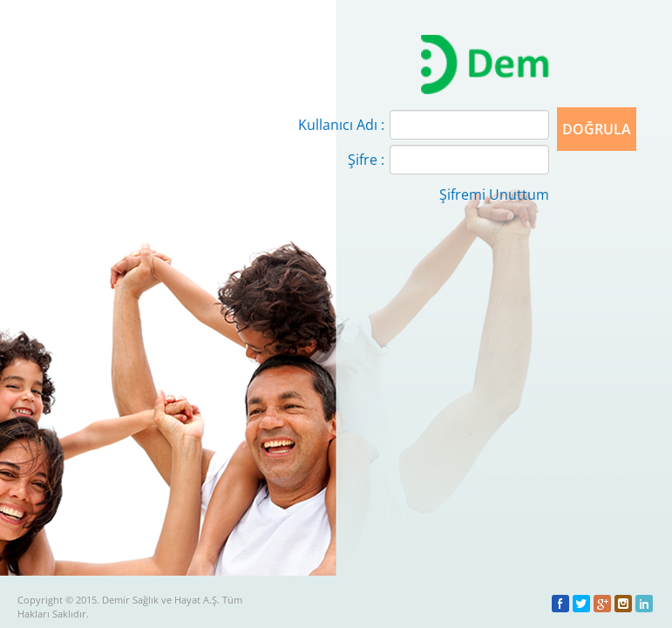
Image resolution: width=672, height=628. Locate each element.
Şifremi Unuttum (494, 195)
